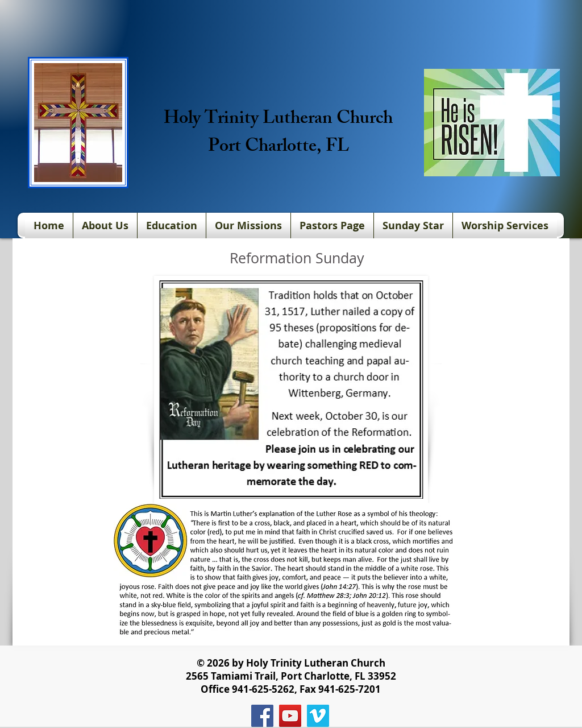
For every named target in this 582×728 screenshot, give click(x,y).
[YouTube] (290, 716)
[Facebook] (262, 716)
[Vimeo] (318, 716)
